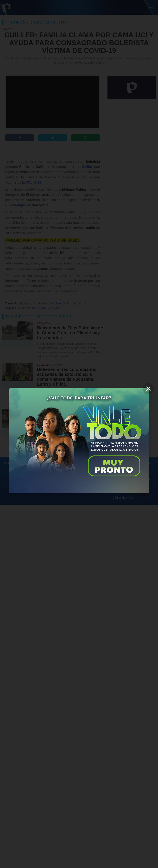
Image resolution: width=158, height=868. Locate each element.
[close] (148, 389)
